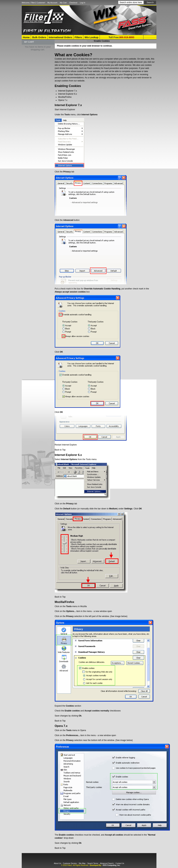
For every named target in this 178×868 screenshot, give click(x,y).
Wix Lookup (91, 37)
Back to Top (60, 450)
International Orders (60, 37)
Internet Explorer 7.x (68, 91)
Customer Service (70, 863)
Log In (83, 3)
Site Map (82, 863)
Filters (78, 37)
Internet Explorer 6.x (68, 94)
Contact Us (120, 863)
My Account (52, 3)
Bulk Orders (39, 37)
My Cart (63, 3)
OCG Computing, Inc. (112, 865)
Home (26, 37)
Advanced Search (107, 863)
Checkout (73, 3)
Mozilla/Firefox (65, 97)
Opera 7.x (63, 100)
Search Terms (93, 863)
